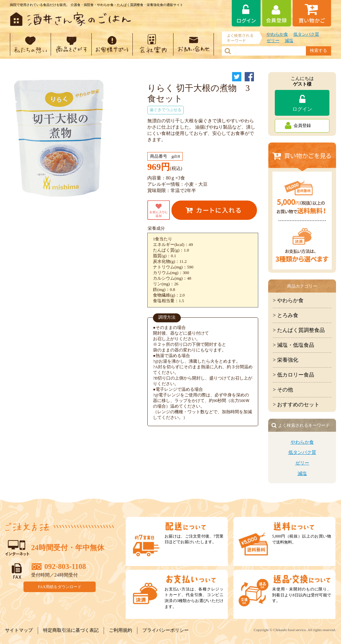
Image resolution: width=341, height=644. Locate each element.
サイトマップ (19, 630)
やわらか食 (277, 34)
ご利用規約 (121, 630)
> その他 (283, 390)
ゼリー (273, 41)
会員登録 (302, 126)
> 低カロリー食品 (293, 375)
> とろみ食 (286, 315)
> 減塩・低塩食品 (293, 345)
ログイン (302, 109)
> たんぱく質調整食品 (299, 330)
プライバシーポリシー (166, 630)
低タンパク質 (306, 34)
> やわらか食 (288, 300)
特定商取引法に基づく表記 (71, 630)
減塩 (289, 41)
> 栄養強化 (286, 360)
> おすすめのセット (296, 404)
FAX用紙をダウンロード (60, 586)
